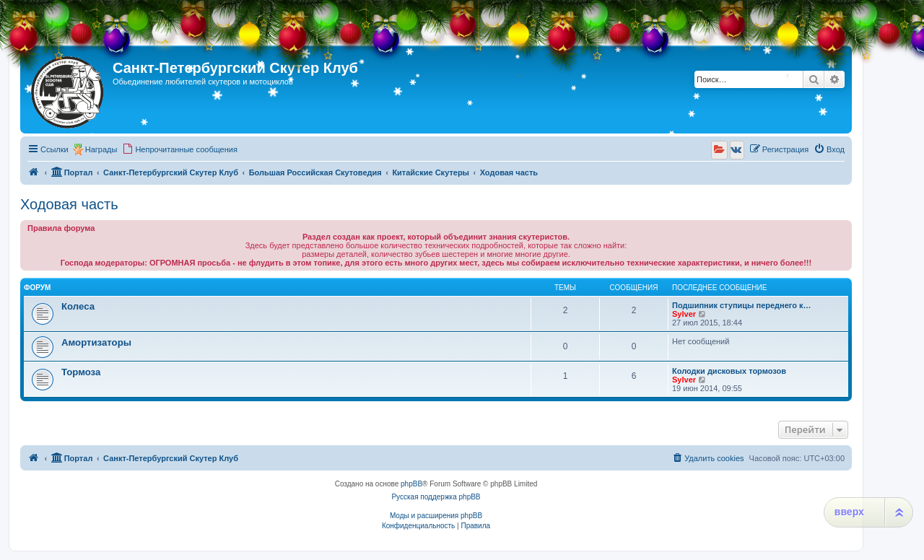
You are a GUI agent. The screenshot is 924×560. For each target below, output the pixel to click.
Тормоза (81, 372)
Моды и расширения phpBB (436, 516)
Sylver (684, 314)
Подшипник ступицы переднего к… (742, 305)
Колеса (78, 306)
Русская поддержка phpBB (436, 497)
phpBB (411, 484)
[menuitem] (180, 149)
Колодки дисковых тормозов (729, 371)
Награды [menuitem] (101, 149)
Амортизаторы (96, 342)
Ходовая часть (69, 204)
